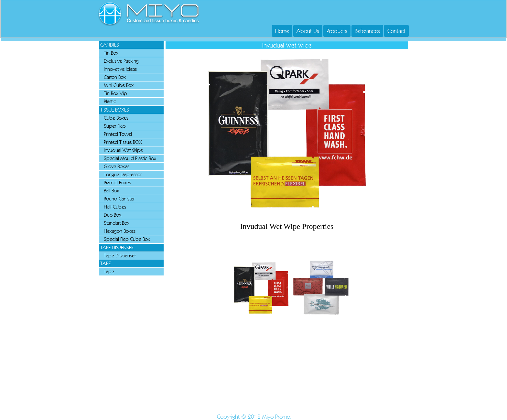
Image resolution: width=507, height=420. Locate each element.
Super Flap (115, 126)
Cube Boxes (116, 118)
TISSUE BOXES (115, 110)
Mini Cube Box (119, 85)
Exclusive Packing (121, 61)
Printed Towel (118, 134)
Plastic (110, 101)
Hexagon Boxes (120, 231)
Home (282, 31)
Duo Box (113, 215)
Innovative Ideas (120, 69)
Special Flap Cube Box (127, 239)
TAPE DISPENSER (117, 248)
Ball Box (111, 191)
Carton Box (115, 77)
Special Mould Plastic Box (130, 158)
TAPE (105, 263)
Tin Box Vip (115, 93)
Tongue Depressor (123, 174)
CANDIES (110, 45)
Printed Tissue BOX (123, 142)
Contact (396, 31)
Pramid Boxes (117, 183)
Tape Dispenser (120, 256)
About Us (308, 31)
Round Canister (119, 199)
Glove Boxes (117, 166)
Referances (367, 31)
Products (337, 31)
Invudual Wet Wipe (123, 150)
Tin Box (111, 53)
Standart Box (117, 223)
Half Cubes (115, 207)
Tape (109, 271)
